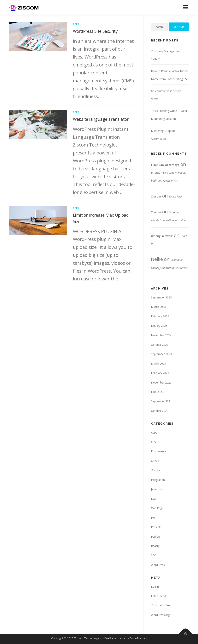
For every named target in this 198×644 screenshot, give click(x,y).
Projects (156, 527)
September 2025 (161, 297)
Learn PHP (175, 196)
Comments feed (161, 606)
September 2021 (161, 401)
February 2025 (160, 316)
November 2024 (161, 335)
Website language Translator (101, 119)
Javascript (157, 489)
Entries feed (158, 596)
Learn (155, 499)
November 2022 (161, 382)
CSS (153, 442)
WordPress (158, 565)
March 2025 (158, 307)
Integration (158, 480)
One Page (157, 508)
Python (155, 537)
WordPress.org (160, 615)
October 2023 (160, 345)
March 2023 (158, 364)
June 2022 (157, 392)
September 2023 (161, 354)
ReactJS (156, 546)
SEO (154, 556)
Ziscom (156, 196)
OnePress (110, 638)
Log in (155, 587)
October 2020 (160, 411)
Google (156, 470)
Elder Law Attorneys (165, 165)
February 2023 (160, 373)
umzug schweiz (162, 236)
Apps (76, 24)
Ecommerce (159, 451)
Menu (186, 7)
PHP (154, 518)
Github (155, 461)
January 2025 (159, 326)
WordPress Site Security (95, 31)
